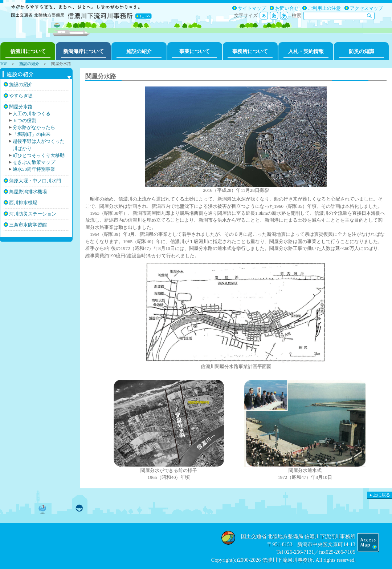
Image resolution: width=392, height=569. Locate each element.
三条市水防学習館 (28, 225)
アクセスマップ (366, 8)
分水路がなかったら (34, 128)
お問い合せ (287, 8)
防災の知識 (362, 51)
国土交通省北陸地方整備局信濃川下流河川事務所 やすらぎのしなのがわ (82, 11)
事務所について (250, 51)
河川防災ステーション (33, 214)
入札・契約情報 (306, 51)
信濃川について (28, 51)
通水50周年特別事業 (34, 169)
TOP (4, 64)
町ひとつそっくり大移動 (39, 156)
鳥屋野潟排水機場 (28, 192)
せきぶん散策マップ (34, 162)
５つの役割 (24, 121)
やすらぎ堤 (21, 96)
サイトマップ (252, 8)
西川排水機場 (23, 203)
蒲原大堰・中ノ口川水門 (35, 181)
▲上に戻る (379, 495)
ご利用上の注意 (324, 8)
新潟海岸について (83, 51)
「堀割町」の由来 (32, 134)
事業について (195, 51)
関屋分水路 (21, 107)
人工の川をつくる (32, 114)
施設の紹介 (139, 51)
